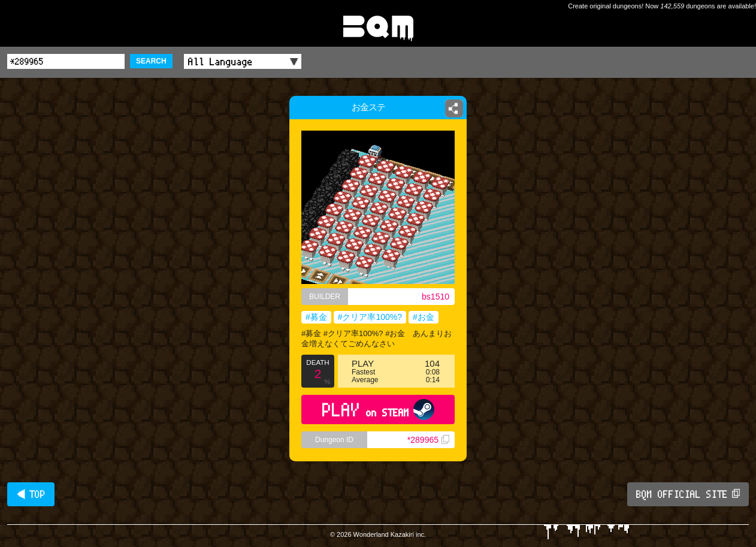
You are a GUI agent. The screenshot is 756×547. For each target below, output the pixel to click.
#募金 (316, 317)
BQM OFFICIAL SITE (688, 494)
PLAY (378, 410)
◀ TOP (31, 494)
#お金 (424, 317)
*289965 (428, 440)
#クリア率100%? (370, 317)
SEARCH (151, 61)
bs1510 (436, 297)
